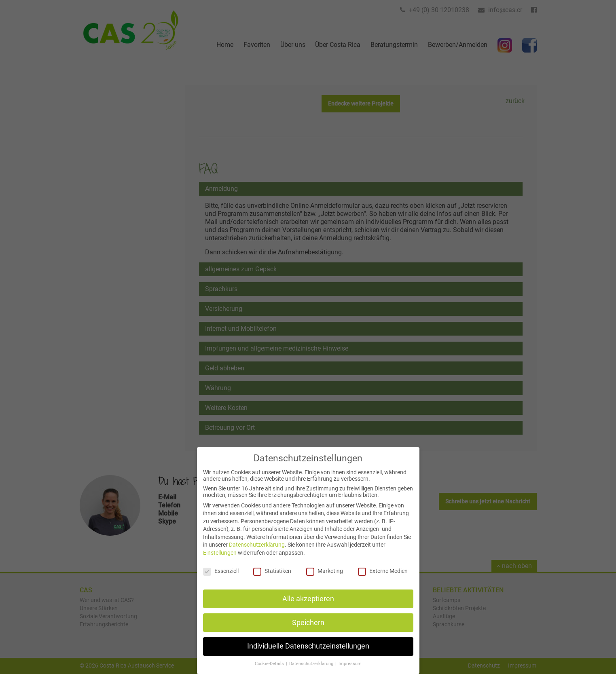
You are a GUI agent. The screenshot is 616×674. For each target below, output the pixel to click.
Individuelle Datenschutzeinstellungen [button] (308, 654)
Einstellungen (220, 560)
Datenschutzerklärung (257, 553)
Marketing (325, 579)
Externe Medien (383, 579)
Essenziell (221, 579)
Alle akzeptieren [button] (308, 606)
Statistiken (272, 579)
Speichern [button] (308, 630)
